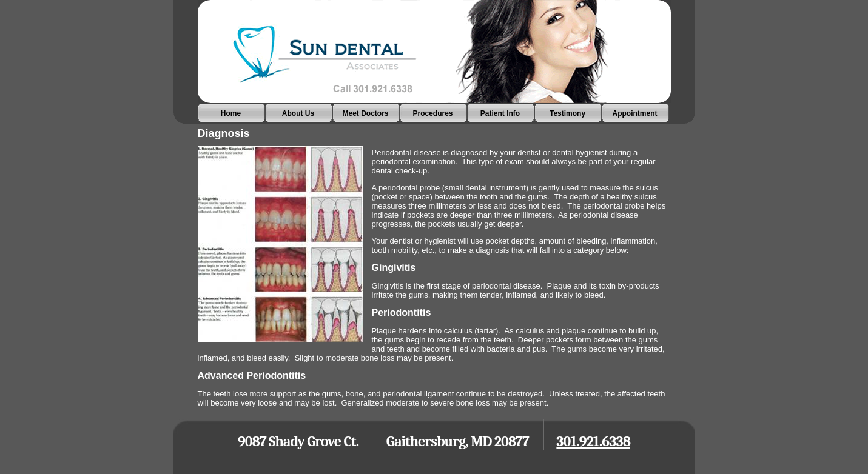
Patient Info (500, 113)
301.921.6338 (593, 441)
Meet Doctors (365, 113)
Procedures (432, 113)
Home (231, 113)
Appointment (635, 113)
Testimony (567, 113)
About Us (298, 113)
